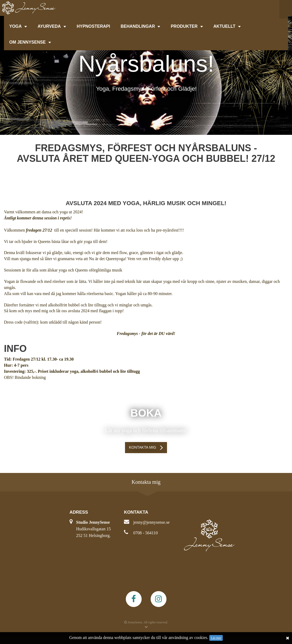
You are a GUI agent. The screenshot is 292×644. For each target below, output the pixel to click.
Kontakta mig (143, 447)
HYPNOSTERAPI (93, 26)
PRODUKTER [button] (187, 26)
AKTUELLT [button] (227, 26)
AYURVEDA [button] (52, 26)
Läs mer (216, 638)
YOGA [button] (18, 26)
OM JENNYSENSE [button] (30, 42)
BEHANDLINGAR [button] (140, 26)
